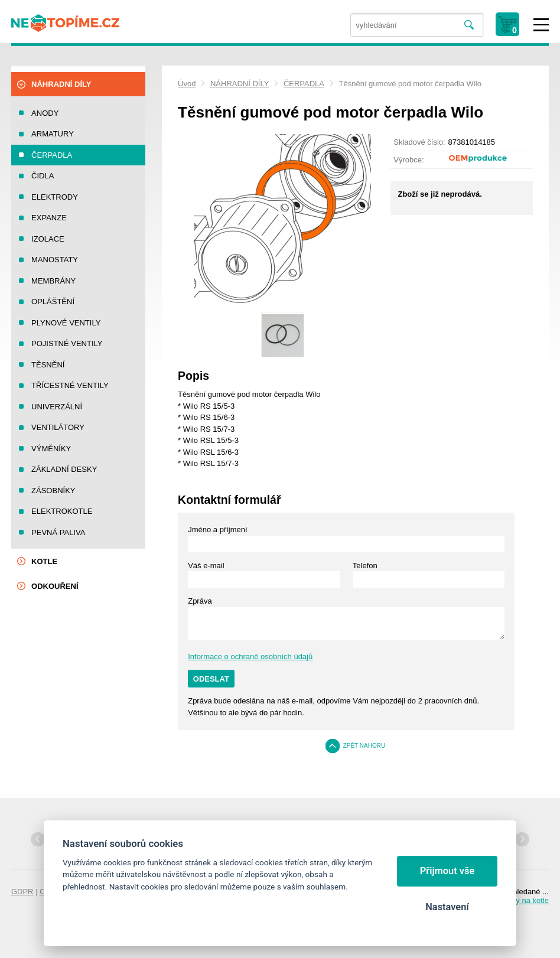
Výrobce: (408, 160)
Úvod (187, 84)
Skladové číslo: (419, 142)
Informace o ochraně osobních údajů (250, 656)
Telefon (365, 566)
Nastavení (447, 907)
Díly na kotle (528, 900)
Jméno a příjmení (217, 529)
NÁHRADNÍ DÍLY (240, 84)
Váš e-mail (206, 566)
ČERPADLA (304, 84)
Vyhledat (469, 25)
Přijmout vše (447, 871)
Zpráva (200, 601)
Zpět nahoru (364, 746)
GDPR (22, 892)
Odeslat (211, 679)
